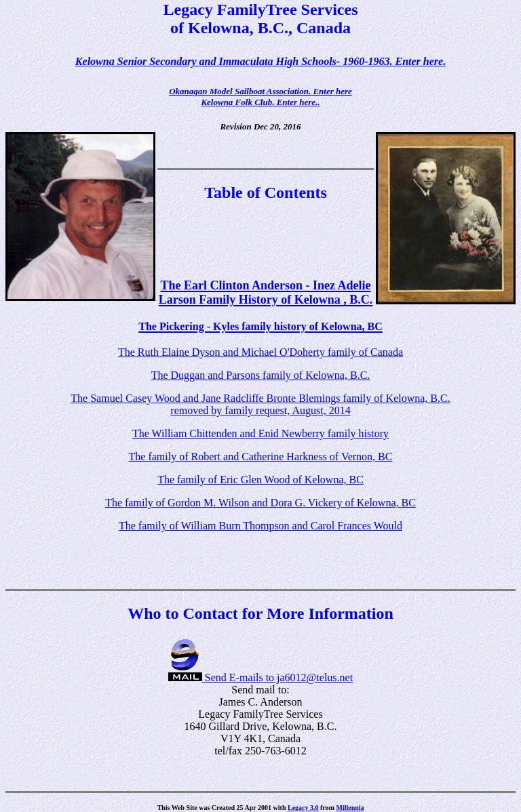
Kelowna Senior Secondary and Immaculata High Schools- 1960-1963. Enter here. (260, 61)
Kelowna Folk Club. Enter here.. (260, 102)
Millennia (350, 808)
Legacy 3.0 (303, 808)
